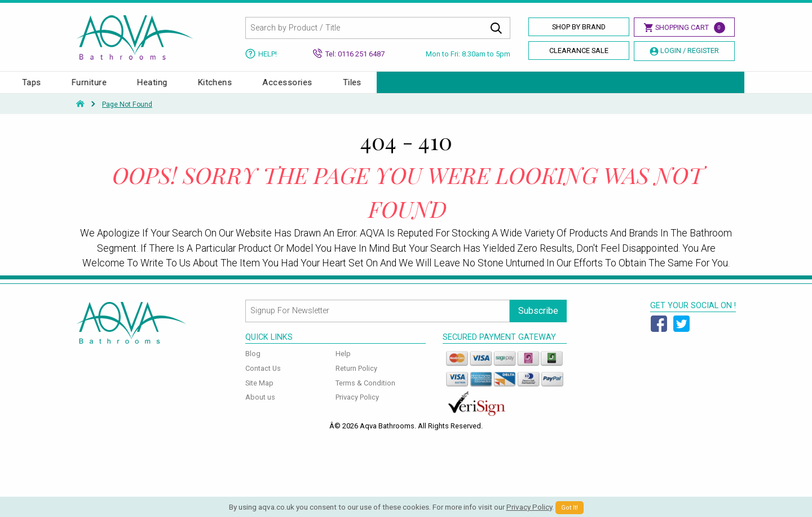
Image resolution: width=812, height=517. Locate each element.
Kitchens (583, 88)
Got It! (570, 508)
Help (343, 365)
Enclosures (272, 88)
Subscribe (538, 322)
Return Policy (356, 380)
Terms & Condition (365, 394)
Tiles (720, 88)
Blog (253, 365)
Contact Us (263, 380)
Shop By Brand (579, 27)
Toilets (207, 88)
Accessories (655, 88)
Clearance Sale (579, 51)
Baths (94, 88)
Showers (342, 88)
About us (260, 408)
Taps (399, 88)
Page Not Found (127, 116)
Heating (520, 88)
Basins (150, 88)
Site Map (259, 394)
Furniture (457, 88)
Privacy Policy (357, 408)
